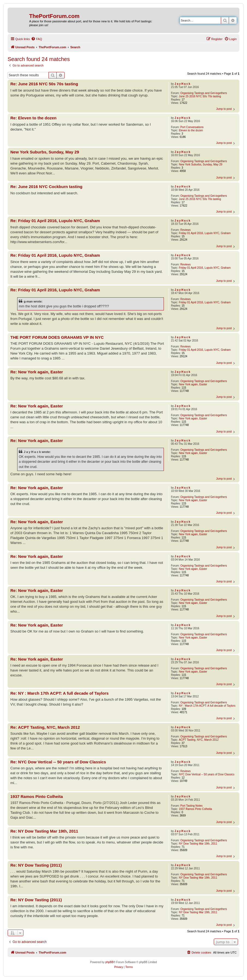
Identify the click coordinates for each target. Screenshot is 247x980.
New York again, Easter (193, 384)
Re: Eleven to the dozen (33, 118)
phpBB (109, 962)
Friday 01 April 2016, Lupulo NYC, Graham (205, 233)
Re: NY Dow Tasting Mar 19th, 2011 (44, 831)
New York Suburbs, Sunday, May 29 (201, 164)
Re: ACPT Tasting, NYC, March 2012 (45, 727)
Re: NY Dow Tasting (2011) (36, 865)
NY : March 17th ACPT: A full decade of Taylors (207, 706)
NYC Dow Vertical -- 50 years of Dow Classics (207, 774)
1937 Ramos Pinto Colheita (195, 809)
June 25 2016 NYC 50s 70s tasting (200, 96)
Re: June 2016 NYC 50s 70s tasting (44, 84)
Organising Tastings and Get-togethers (204, 93)
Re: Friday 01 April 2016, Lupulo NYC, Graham (55, 221)
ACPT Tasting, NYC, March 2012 (199, 740)
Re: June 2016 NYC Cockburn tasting (46, 187)
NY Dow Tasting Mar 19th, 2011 (198, 844)
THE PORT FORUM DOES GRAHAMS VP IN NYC (57, 337)
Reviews (185, 230)
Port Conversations (192, 127)
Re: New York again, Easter (37, 372)
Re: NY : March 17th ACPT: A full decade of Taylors (59, 693)
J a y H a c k (182, 84)
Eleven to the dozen (191, 130)
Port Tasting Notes (191, 806)
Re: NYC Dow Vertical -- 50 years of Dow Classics (58, 762)
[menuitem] (37, 39)
